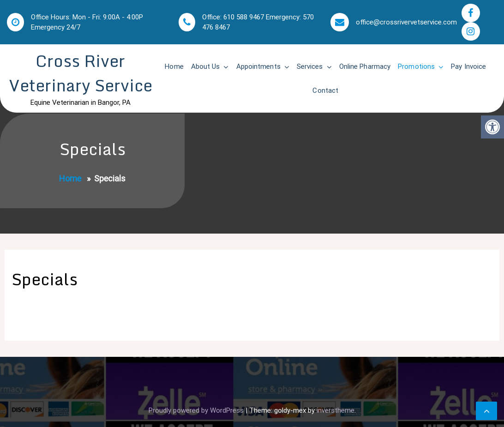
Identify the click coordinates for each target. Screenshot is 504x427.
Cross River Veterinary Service (81, 73)
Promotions (416, 66)
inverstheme (336, 410)
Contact (325, 90)
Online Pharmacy (365, 66)
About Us (206, 66)
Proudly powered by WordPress (197, 410)
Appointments (258, 66)
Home (174, 66)
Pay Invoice (468, 66)
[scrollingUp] (486, 411)
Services (310, 66)
